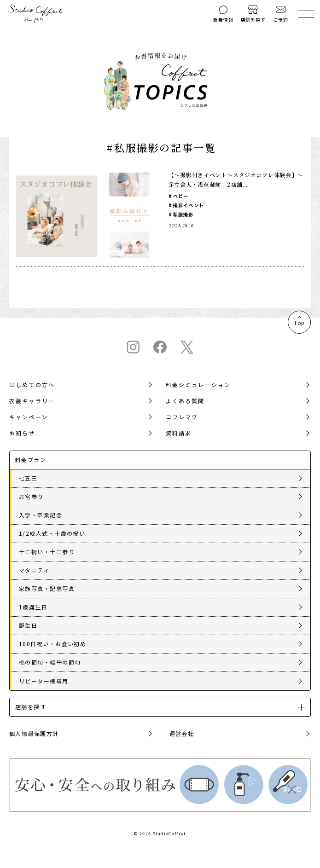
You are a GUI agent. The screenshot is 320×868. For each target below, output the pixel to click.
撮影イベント (189, 205)
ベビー (181, 196)
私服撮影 (183, 214)
